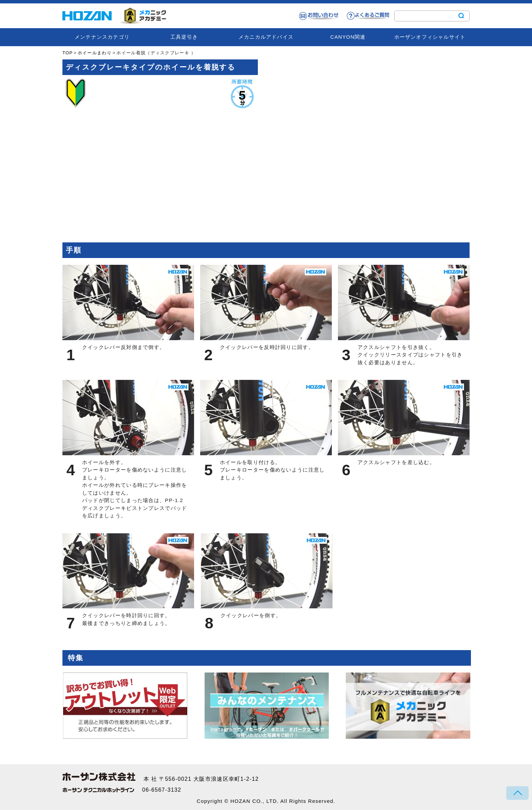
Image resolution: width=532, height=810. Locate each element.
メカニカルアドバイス (266, 37)
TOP (68, 53)
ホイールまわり (95, 53)
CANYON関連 (348, 37)
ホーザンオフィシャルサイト (430, 37)
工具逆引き (184, 37)
